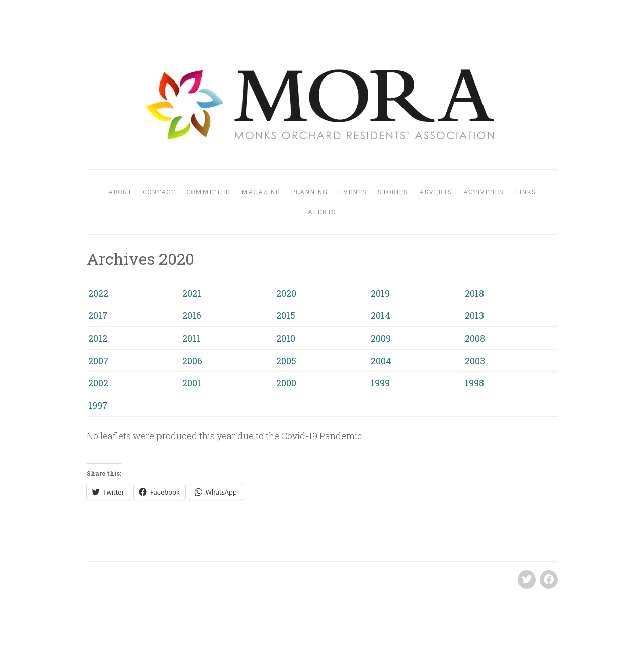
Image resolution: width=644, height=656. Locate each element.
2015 (286, 315)
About (120, 192)
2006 (192, 361)
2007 (98, 361)
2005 (286, 361)
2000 (286, 383)
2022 (98, 293)
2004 (381, 361)
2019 (380, 293)
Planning (309, 192)
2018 (474, 293)
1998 (474, 383)
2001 (192, 383)
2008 (475, 338)
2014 (381, 315)
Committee (208, 192)
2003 (475, 361)
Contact (159, 192)
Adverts (436, 192)
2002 (98, 383)
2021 (192, 293)
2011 (191, 338)
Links (526, 192)
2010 (286, 338)
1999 (380, 383)
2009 (381, 338)
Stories (393, 192)
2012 (98, 338)
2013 (474, 315)
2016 (192, 315)
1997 (98, 405)
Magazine (260, 192)
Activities (484, 192)
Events (353, 192)
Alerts (322, 212)
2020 (286, 293)
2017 (98, 315)
